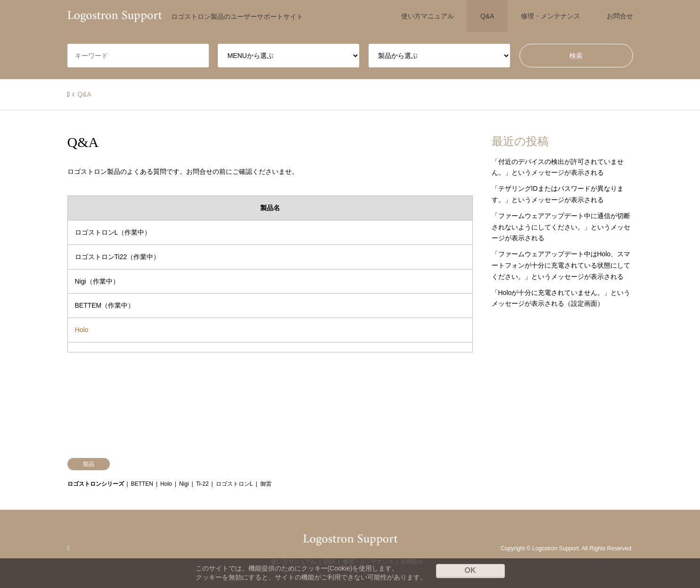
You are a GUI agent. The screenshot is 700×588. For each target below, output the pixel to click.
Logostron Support (556, 548)
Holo (82, 330)
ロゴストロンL (235, 484)
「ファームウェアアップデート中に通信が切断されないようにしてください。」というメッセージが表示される (561, 227)
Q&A (487, 16)
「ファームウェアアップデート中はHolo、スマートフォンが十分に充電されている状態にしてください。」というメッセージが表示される (561, 265)
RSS (71, 548)
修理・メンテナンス (551, 16)
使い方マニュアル (428, 16)
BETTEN (142, 484)
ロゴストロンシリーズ (96, 484)
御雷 (266, 484)
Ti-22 (202, 484)
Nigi (184, 484)
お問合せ (620, 16)
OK (470, 570)
